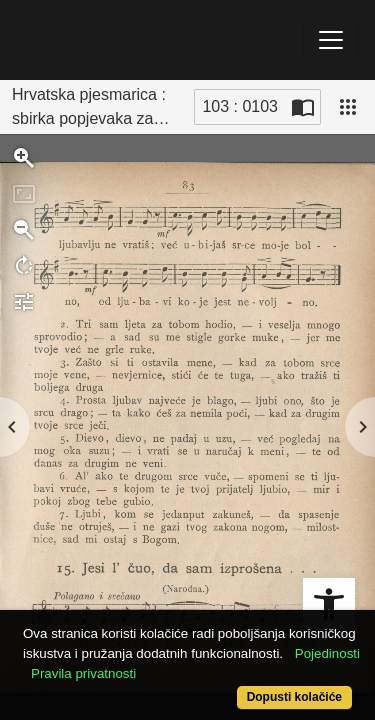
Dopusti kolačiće (294, 697)
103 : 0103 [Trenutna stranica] (240, 106)
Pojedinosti (327, 653)
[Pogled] (348, 107)
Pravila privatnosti (83, 673)
